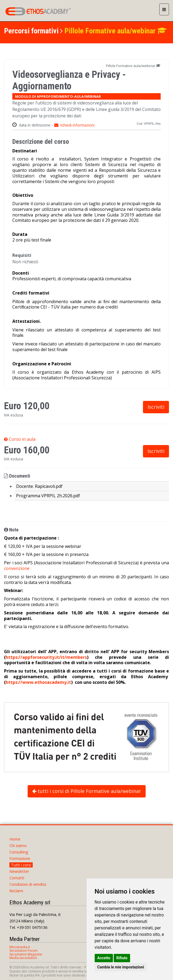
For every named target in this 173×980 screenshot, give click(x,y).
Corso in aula (20, 439)
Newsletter (19, 871)
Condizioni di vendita (28, 884)
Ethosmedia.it (20, 947)
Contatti (17, 878)
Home (15, 839)
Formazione (20, 858)
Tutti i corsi (21, 865)
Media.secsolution (23, 958)
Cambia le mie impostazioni (121, 967)
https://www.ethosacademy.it (38, 682)
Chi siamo (18, 846)
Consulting (19, 852)
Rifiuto (122, 958)
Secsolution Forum (23, 951)
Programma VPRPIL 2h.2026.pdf (48, 496)
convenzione (17, 568)
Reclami (16, 891)
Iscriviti (156, 407)
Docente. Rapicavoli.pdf (39, 486)
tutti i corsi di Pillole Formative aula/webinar (87, 791)
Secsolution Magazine (26, 954)
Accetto (104, 958)
